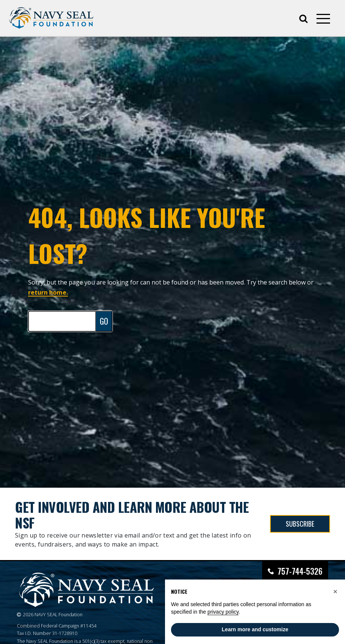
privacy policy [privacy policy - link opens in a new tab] (223, 612)
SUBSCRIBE (300, 524)
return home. (48, 292)
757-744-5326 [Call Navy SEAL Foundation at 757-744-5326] (300, 571)
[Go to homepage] (51, 18)
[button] (335, 592)
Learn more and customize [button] (255, 629)
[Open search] (303, 18)
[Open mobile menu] (323, 19)
